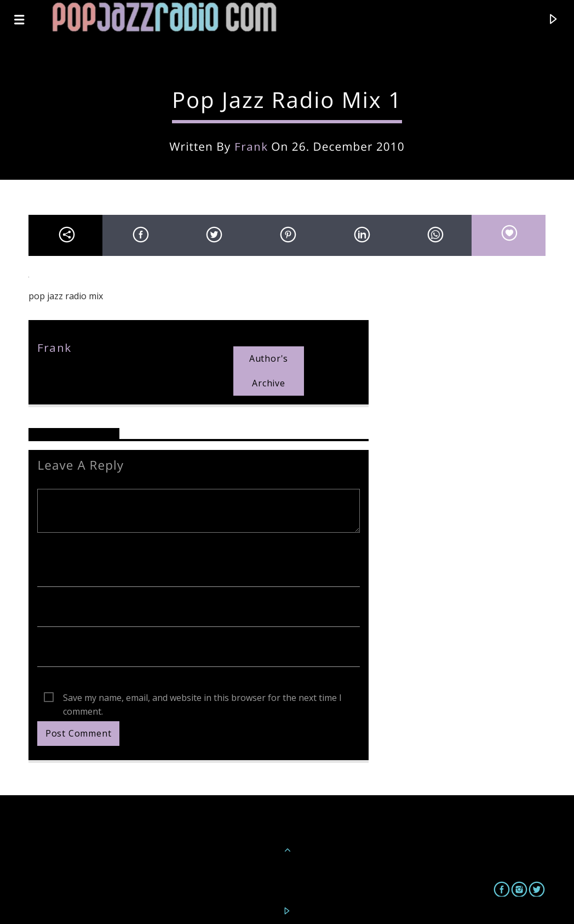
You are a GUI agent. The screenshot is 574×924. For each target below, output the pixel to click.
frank (251, 146)
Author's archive (269, 371)
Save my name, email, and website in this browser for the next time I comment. (202, 698)
